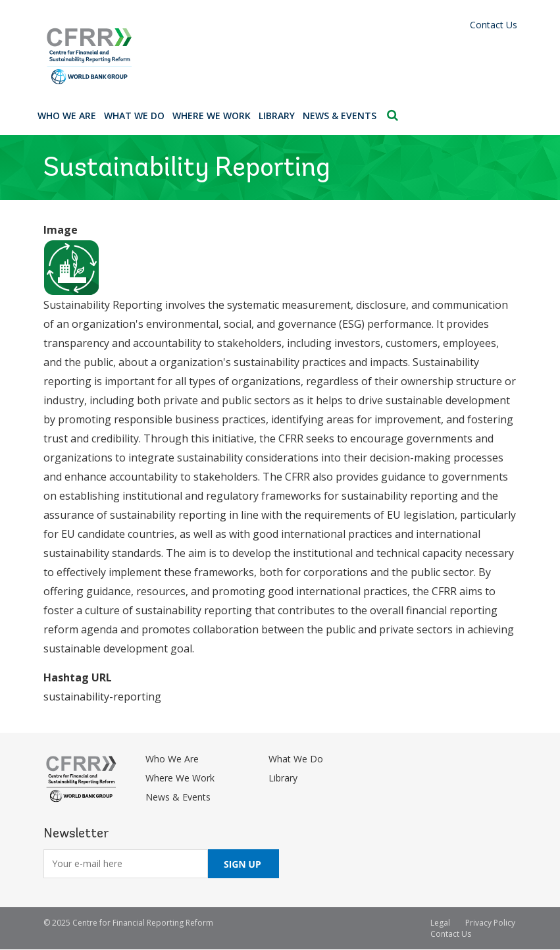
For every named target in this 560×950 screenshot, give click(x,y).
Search (393, 115)
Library (277, 116)
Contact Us (494, 25)
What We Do (134, 116)
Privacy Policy (490, 923)
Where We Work (212, 116)
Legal (440, 923)
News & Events (340, 116)
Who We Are (67, 116)
